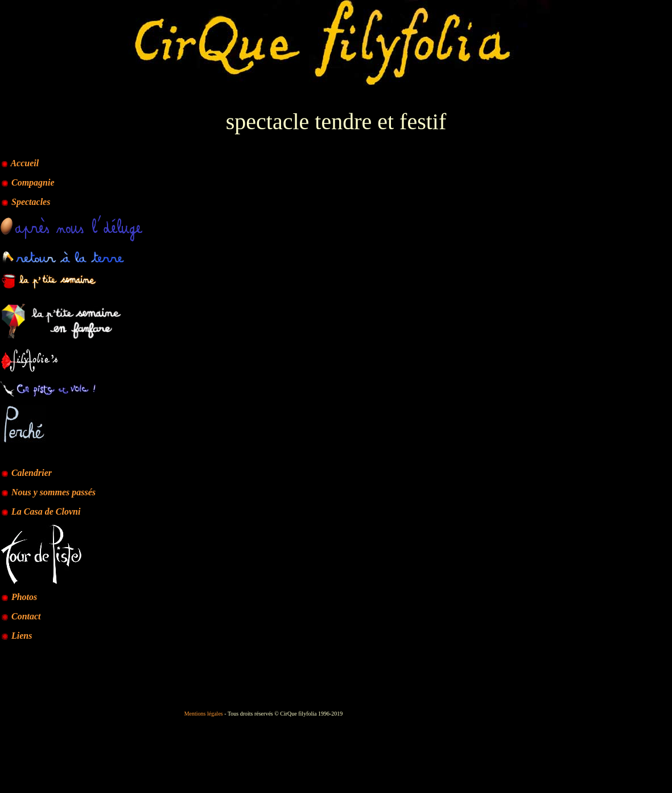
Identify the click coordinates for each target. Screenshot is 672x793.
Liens (22, 636)
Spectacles (31, 202)
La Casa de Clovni (40, 511)
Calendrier (32, 473)
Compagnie (33, 182)
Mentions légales (204, 714)
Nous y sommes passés (48, 492)
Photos (24, 597)
